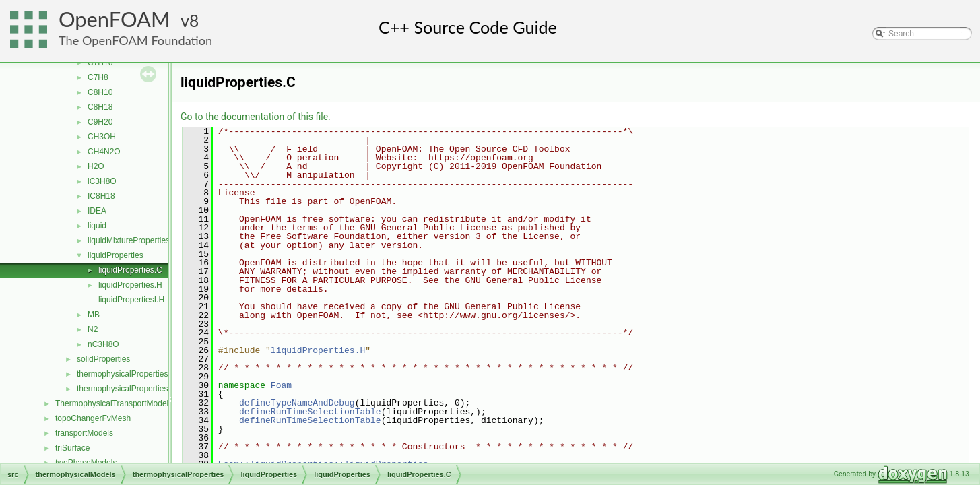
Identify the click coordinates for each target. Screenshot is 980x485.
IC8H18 (101, 196)
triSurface (72, 448)
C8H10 (100, 92)
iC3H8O (102, 181)
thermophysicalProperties (122, 374)
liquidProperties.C (130, 270)
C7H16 (100, 63)
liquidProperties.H (130, 285)
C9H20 (100, 122)
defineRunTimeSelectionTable (310, 412)
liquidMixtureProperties (129, 240)
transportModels (84, 433)
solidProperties (103, 359)
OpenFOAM (115, 19)
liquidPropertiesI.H (131, 300)
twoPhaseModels (86, 463)
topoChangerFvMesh (93, 418)
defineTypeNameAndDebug (297, 403)
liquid (97, 226)
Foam (281, 385)
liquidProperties (116, 255)
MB (94, 315)
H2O (96, 166)
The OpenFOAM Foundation (135, 40)
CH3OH (102, 137)
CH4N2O (104, 152)
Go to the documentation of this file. (256, 117)
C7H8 (98, 77)
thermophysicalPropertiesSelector (137, 389)
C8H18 (100, 107)
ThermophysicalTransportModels (114, 403)
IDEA (97, 211)
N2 (93, 329)
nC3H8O (103, 344)
